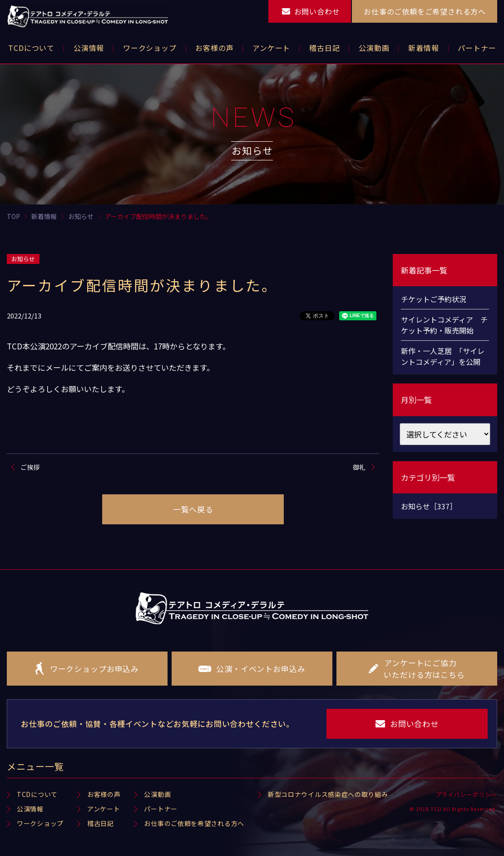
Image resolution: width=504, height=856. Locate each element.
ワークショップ (40, 823)
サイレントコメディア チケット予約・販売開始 (444, 325)
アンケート (104, 809)
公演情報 (30, 809)
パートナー (161, 809)
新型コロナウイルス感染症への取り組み (328, 794)
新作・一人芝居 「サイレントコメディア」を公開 (443, 356)
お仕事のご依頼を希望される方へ (194, 823)
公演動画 (157, 794)
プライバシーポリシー (467, 794)
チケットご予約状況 (434, 299)
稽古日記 (101, 823)
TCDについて (37, 794)
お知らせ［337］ (429, 506)
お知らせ (23, 259)
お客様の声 (104, 794)
